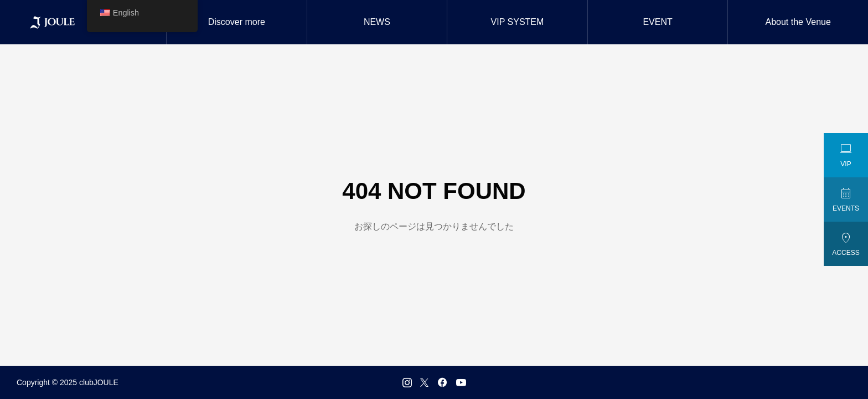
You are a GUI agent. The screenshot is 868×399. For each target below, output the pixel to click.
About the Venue (798, 22)
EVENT (657, 22)
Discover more (237, 22)
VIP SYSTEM (518, 22)
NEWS (377, 22)
